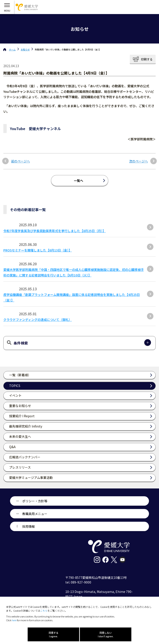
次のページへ (138, 161)
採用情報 (29, 526)
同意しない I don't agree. (106, 634)
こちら (44, 611)
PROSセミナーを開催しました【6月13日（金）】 (38, 250)
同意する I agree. (54, 634)
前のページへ (21, 161)
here (14, 620)
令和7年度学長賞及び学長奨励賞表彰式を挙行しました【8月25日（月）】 (55, 231)
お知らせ (25, 49)
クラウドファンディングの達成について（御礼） (38, 320)
